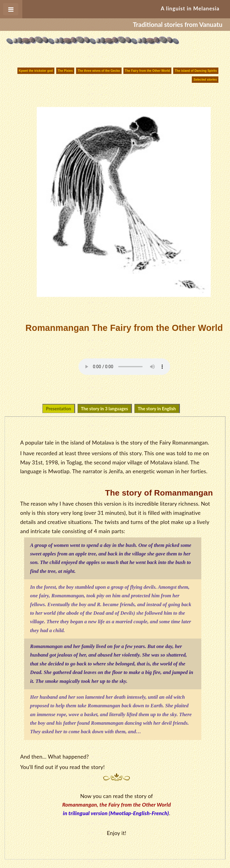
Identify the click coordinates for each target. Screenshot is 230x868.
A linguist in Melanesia (190, 8)
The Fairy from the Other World (148, 71)
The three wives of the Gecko (99, 71)
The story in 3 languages (104, 409)
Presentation (58, 409)
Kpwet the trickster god (36, 71)
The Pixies (65, 71)
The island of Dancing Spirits (196, 71)
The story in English (157, 409)
